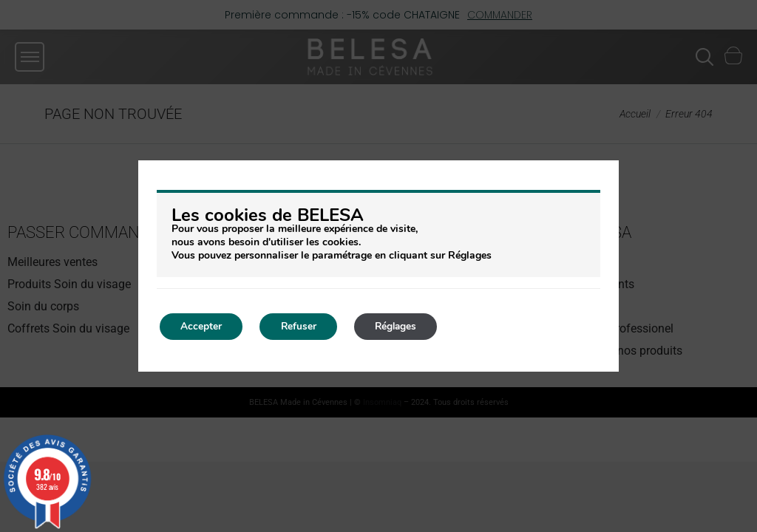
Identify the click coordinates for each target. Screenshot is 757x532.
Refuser (303, 326)
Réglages (404, 326)
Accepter (203, 326)
